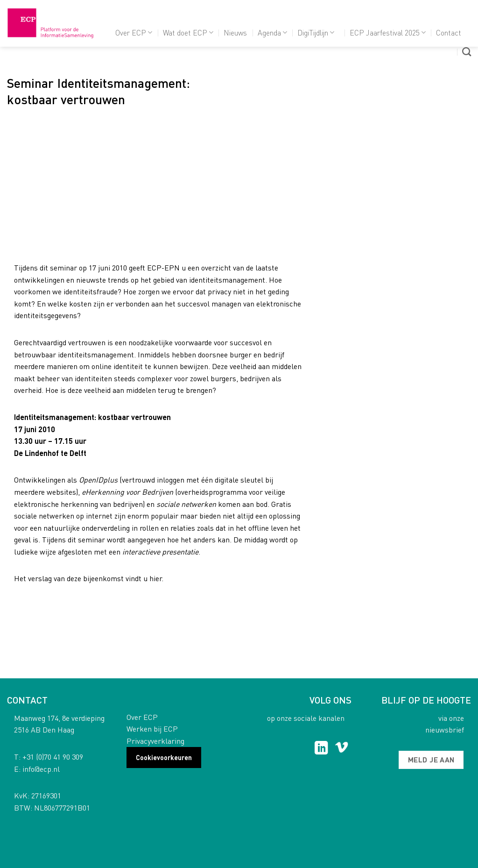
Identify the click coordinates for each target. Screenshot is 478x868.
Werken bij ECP (152, 729)
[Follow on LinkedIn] (321, 749)
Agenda (272, 32)
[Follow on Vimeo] (341, 749)
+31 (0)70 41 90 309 (53, 757)
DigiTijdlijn (316, 32)
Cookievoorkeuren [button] (164, 757)
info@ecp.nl (41, 769)
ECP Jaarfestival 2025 (388, 32)
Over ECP (134, 32)
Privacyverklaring (155, 741)
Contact (449, 32)
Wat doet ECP (188, 32)
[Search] (467, 52)
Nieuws (235, 32)
